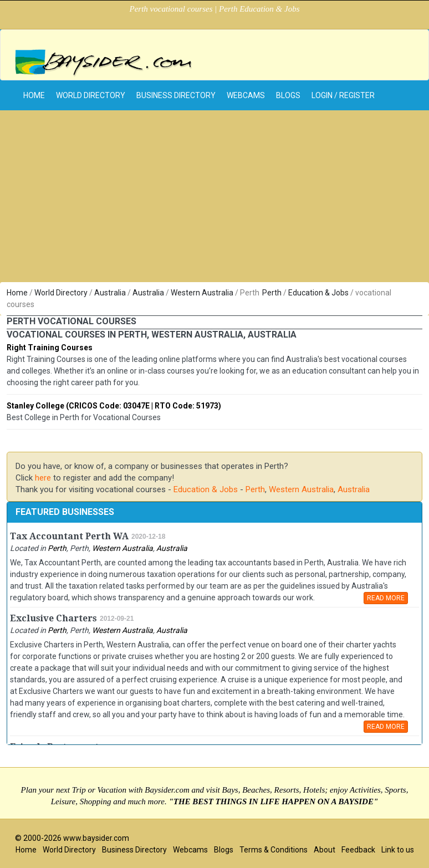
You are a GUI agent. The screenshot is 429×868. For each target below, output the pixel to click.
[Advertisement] (214, 199)
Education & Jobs (318, 293)
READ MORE (386, 598)
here (43, 478)
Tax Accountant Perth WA (69, 536)
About (325, 850)
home (34, 95)
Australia (110, 293)
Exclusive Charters (53, 618)
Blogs (288, 95)
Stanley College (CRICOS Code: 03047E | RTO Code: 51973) (114, 406)
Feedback (358, 850)
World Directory (91, 95)
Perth (272, 293)
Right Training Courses (50, 348)
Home (17, 293)
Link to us (398, 850)
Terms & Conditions (274, 850)
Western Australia (202, 293)
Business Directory (176, 95)
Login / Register (343, 95)
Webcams (246, 95)
